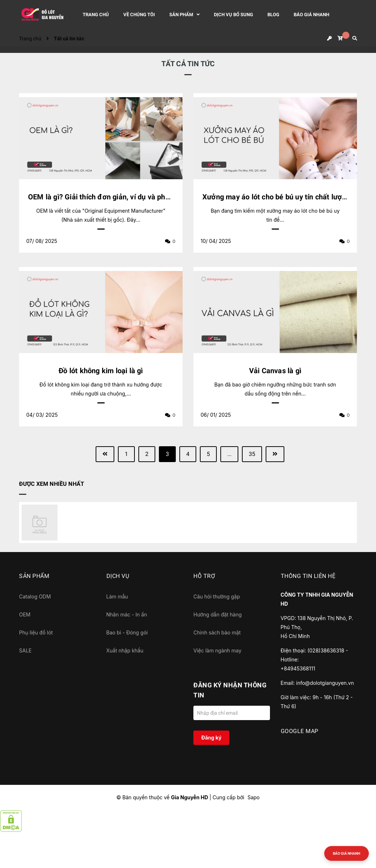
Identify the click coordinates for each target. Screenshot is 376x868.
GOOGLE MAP (300, 731)
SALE (25, 650)
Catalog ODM (35, 596)
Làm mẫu (117, 596)
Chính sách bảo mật (217, 632)
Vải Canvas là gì (275, 371)
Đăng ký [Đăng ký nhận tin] (211, 738)
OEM (25, 614)
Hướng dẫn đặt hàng (217, 614)
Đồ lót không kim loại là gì (101, 371)
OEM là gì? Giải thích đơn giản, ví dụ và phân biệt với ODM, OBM (133, 197)
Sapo (253, 797)
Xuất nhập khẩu (125, 650)
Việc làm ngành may (217, 650)
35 (252, 454)
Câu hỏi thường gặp (217, 596)
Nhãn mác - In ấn (127, 614)
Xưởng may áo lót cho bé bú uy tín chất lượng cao (283, 197)
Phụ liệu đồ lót (36, 632)
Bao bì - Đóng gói (127, 632)
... (229, 454)
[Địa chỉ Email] (232, 713)
